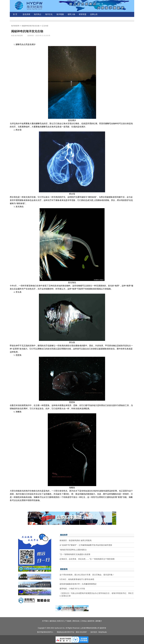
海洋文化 (49, 14)
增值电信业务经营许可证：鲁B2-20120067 (72, 632)
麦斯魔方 (99, 621)
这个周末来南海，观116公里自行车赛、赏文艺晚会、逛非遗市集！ (87, 575)
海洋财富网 (15, 26)
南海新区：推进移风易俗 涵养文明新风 (76, 540)
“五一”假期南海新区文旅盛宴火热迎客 (75, 554)
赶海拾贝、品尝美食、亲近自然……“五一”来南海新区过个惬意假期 (87, 559)
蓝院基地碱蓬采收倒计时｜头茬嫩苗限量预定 (78, 584)
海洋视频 (60, 14)
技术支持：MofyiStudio (99, 632)
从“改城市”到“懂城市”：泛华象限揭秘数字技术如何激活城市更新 (86, 545)
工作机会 (84, 621)
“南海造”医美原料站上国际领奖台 (73, 550)
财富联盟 (83, 14)
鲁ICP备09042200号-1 (45, 632)
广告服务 (68, 621)
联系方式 (60, 621)
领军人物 (71, 14)
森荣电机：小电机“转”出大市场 (72, 589)
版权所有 (91, 621)
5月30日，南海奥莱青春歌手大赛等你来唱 (77, 579)
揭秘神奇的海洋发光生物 (31, 26)
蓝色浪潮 (26, 14)
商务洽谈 (76, 621)
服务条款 (53, 621)
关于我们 (45, 621)
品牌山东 (94, 14)
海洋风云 (38, 14)
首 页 (15, 14)
